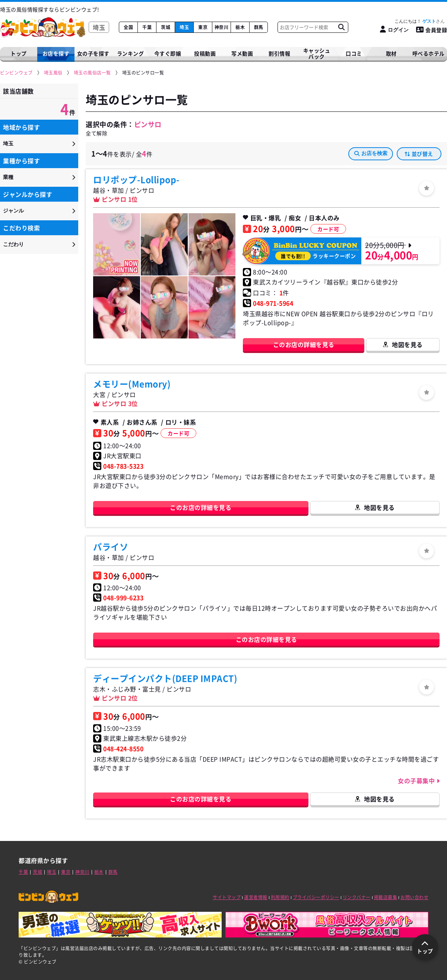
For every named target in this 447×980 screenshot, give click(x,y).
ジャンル (13, 211)
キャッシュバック (317, 53)
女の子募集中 (417, 781)
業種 (8, 177)
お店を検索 (371, 153)
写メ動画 (242, 53)
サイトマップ (227, 897)
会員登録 (432, 30)
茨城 (166, 27)
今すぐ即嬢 (168, 53)
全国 (128, 27)
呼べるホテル (429, 53)
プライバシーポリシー (316, 897)
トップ (19, 53)
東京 (203, 27)
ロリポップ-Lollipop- (137, 179)
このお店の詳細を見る (304, 344)
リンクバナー (357, 897)
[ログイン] (394, 30)
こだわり (13, 244)
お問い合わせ (414, 897)
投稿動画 (205, 53)
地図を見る (407, 344)
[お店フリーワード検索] (341, 27)
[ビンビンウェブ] (17, 73)
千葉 (147, 27)
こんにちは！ (420, 21)
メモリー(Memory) (132, 384)
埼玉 (184, 27)
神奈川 (222, 27)
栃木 (240, 27)
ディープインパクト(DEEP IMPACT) (165, 678)
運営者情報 (256, 897)
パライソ (111, 546)
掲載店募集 (386, 897)
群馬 (259, 27)
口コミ (354, 53)
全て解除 (96, 133)
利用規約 (280, 897)
